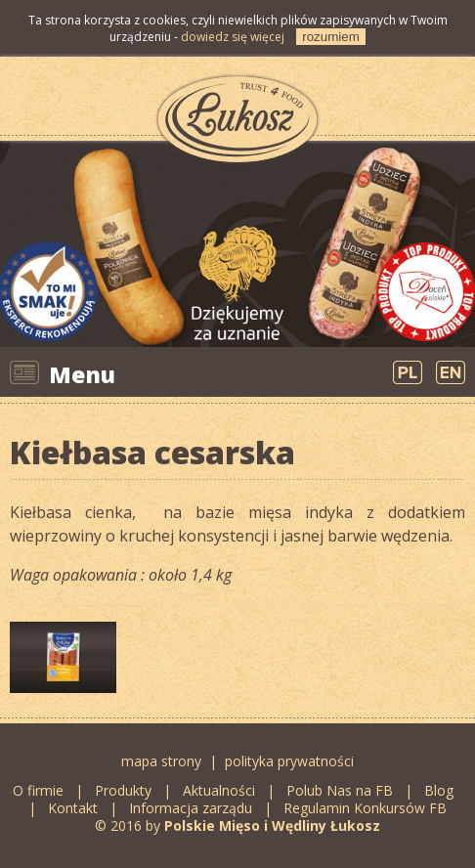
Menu (82, 374)
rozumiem (331, 37)
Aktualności (219, 790)
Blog (441, 790)
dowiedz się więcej (233, 37)
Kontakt (73, 808)
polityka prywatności (289, 761)
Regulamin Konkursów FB (365, 808)
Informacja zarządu (191, 808)
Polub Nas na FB (340, 790)
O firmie (38, 790)
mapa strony (161, 761)
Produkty (123, 790)
